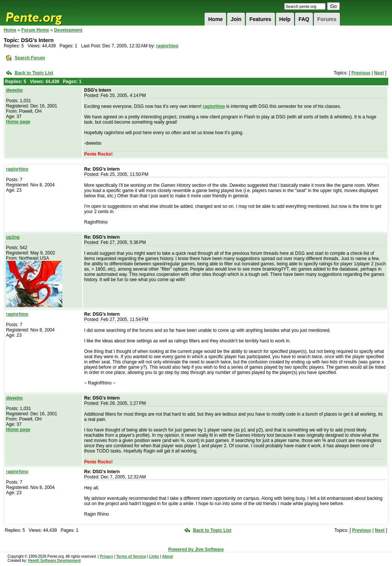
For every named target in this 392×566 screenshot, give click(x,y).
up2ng (13, 237)
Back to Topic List (34, 73)
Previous (361, 73)
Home (215, 19)
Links (154, 556)
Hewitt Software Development (54, 561)
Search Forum (30, 58)
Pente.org (44, 13)
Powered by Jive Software (196, 549)
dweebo (14, 90)
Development (68, 30)
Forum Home (35, 30)
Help (285, 19)
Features (260, 19)
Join (236, 19)
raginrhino (167, 46)
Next (379, 73)
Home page (18, 122)
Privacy (107, 556)
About (168, 556)
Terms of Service (131, 556)
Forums (327, 19)
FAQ (304, 19)
